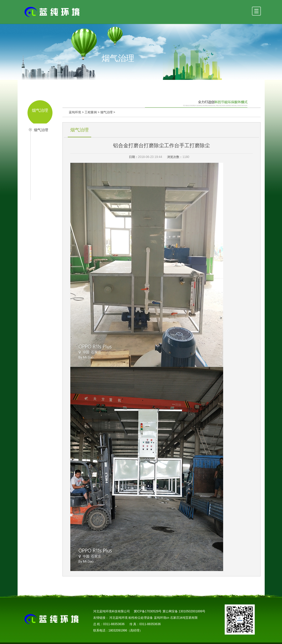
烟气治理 (41, 130)
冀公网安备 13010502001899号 (184, 611)
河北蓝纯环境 (118, 618)
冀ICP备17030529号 (148, 611)
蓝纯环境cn (162, 618)
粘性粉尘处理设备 (141, 618)
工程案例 (91, 112)
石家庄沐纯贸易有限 (184, 618)
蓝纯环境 (75, 112)
